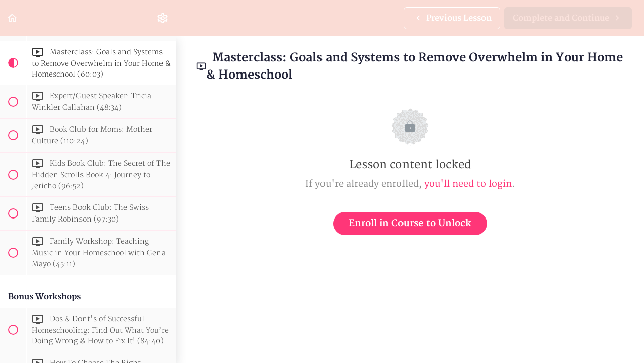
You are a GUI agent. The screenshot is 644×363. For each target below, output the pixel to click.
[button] (13, 18)
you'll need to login (468, 184)
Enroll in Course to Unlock (410, 223)
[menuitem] (163, 18)
